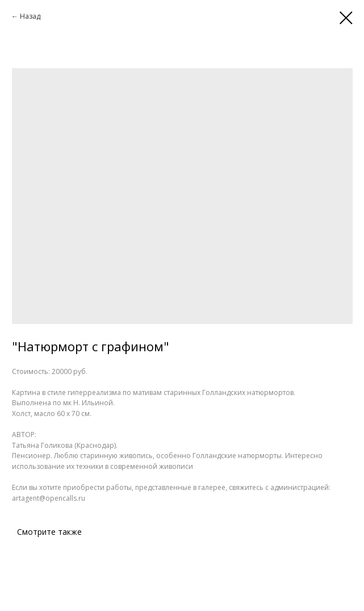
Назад (30, 16)
